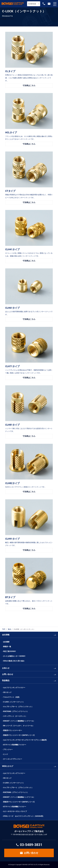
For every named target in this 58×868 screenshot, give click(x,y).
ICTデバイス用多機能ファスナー (15, 745)
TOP (4, 629)
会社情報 (6, 635)
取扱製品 (6, 680)
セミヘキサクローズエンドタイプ (15, 811)
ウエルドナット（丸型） (13, 697)
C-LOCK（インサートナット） (14, 702)
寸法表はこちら (29, 85)
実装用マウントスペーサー (13, 730)
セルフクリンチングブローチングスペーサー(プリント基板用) (25, 740)
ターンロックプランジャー (13, 759)
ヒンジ (6, 754)
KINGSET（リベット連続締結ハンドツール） (19, 721)
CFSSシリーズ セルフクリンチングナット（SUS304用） (24, 816)
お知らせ (6, 668)
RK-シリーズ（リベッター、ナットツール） (19, 726)
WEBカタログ (8, 766)
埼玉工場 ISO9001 (10, 651)
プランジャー (8, 749)
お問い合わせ (8, 674)
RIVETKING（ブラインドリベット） (16, 711)
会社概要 (6, 642)
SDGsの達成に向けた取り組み (14, 661)
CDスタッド (7, 692)
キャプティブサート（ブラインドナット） (18, 707)
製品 (9, 629)
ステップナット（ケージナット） (15, 716)
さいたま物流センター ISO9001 (14, 656)
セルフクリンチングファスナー (14, 688)
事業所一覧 (7, 647)
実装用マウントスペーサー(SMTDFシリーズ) (19, 735)
